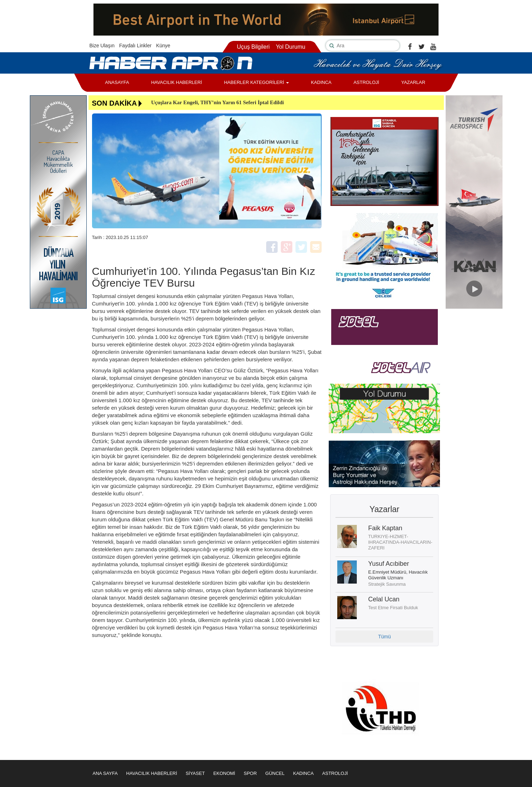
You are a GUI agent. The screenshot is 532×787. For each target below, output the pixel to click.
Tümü (385, 637)
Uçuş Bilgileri (253, 47)
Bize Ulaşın (102, 46)
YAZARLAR (413, 82)
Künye (163, 46)
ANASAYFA (117, 82)
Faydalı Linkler (135, 46)
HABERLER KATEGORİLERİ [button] (256, 82)
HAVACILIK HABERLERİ (176, 82)
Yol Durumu (291, 47)
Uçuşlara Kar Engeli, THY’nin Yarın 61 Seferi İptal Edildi (217, 102)
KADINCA (321, 82)
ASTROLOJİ (366, 82)
